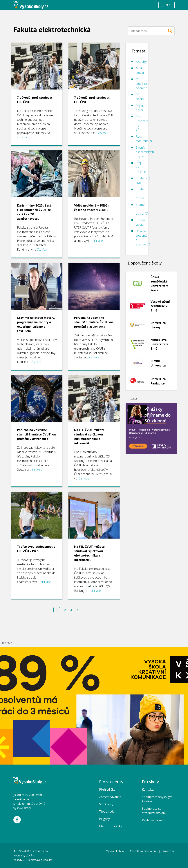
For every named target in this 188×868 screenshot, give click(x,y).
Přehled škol (108, 789)
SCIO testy (106, 804)
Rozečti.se (169, 851)
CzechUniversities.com (143, 851)
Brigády (104, 819)
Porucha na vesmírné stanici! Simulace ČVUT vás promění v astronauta (94, 322)
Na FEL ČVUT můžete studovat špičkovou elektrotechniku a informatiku (89, 436)
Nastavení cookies (42, 860)
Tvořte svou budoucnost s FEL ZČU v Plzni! (36, 549)
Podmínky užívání (24, 855)
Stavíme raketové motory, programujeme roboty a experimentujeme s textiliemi (36, 324)
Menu (167, 5)
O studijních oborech (142, 84)
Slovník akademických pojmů (145, 152)
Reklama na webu (154, 820)
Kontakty (148, 789)
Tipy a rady (107, 812)
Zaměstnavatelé (110, 797)
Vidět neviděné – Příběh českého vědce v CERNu (92, 208)
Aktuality (141, 62)
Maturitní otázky (111, 826)
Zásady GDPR (22, 860)
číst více (22, 137)
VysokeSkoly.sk (115, 851)
